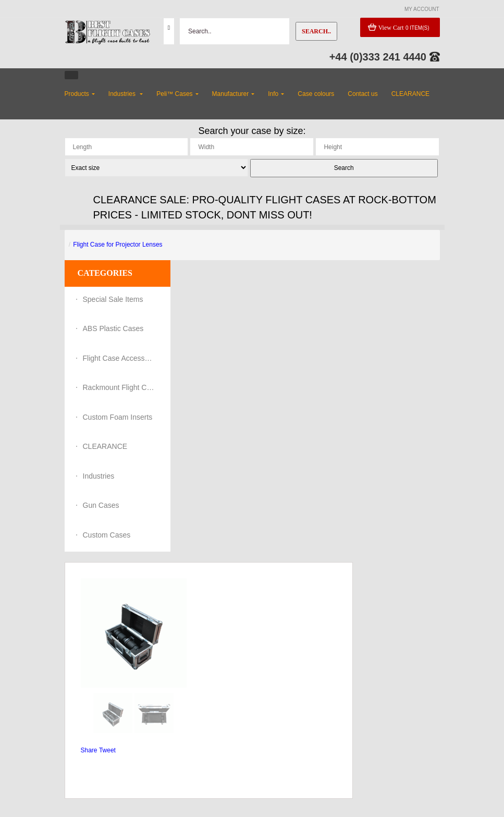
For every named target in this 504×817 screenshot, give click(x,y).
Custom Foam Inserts (118, 417)
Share (89, 750)
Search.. (316, 31)
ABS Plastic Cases (113, 328)
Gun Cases (101, 505)
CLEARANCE (105, 446)
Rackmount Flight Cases (119, 387)
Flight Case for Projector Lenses (118, 245)
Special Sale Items (113, 299)
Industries (99, 476)
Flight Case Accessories (119, 358)
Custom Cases (107, 535)
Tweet (107, 750)
